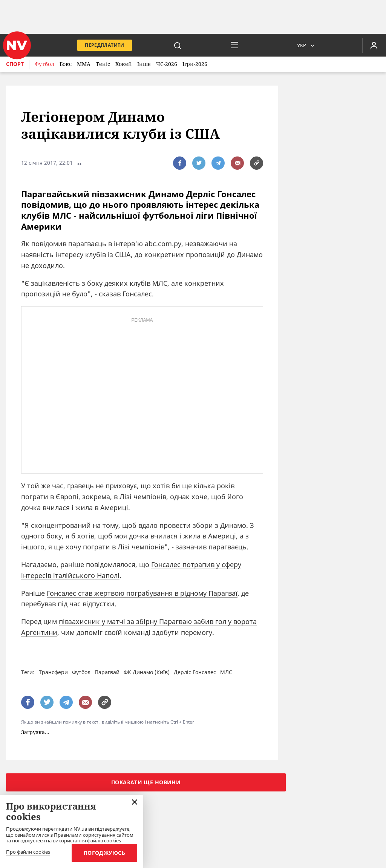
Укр (302, 45)
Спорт (15, 64)
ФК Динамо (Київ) (147, 672)
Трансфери (53, 672)
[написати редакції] (237, 163)
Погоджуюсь (104, 853)
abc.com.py (163, 244)
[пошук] (178, 45)
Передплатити (104, 45)
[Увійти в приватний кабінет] (374, 45)
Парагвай (107, 672)
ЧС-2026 (167, 64)
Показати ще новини (146, 782)
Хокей (124, 64)
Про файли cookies (28, 852)
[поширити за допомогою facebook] (180, 163)
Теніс (103, 64)
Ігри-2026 (195, 64)
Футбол (44, 64)
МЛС (226, 672)
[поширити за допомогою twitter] (199, 163)
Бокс (66, 64)
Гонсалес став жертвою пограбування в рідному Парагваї (142, 593)
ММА (84, 64)
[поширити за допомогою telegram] (218, 163)
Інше (144, 64)
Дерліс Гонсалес (195, 672)
